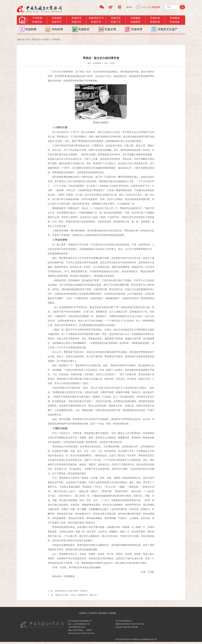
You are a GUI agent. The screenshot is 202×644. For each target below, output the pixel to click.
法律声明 (93, 613)
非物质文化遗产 (168, 29)
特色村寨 (57, 29)
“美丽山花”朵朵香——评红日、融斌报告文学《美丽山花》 (76, 595)
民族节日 (57, 22)
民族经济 (77, 18)
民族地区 (57, 18)
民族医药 (84, 29)
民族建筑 (175, 18)
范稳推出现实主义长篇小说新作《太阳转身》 (72, 591)
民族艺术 (96, 22)
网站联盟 (103, 613)
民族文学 (76, 22)
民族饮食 (155, 18)
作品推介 (46, 39)
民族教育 (135, 22)
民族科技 (155, 22)
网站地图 (156, 7)
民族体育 (137, 29)
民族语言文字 (96, 18)
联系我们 (83, 613)
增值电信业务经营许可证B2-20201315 (130, 624)
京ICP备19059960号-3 (124, 621)
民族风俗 (37, 22)
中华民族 (37, 18)
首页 (28, 39)
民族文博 (110, 29)
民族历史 (116, 18)
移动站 (129, 7)
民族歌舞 (31, 29)
